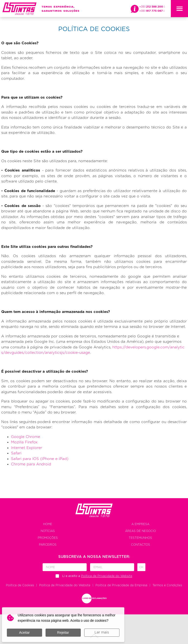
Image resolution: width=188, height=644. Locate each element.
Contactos (141, 545)
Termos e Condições (167, 585)
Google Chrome (26, 437)
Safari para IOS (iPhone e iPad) (40, 459)
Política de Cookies (20, 585)
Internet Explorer (27, 448)
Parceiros (48, 545)
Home (48, 524)
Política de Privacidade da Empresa (121, 585)
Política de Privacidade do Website (65, 585)
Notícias (48, 531)
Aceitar (24, 632)
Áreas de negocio (141, 531)
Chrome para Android (31, 464)
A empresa (140, 524)
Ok (141, 567)
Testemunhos (140, 538)
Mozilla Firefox (24, 442)
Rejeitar (63, 632)
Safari (16, 453)
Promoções (48, 538)
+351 (152, 7)
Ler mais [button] (102, 632)
